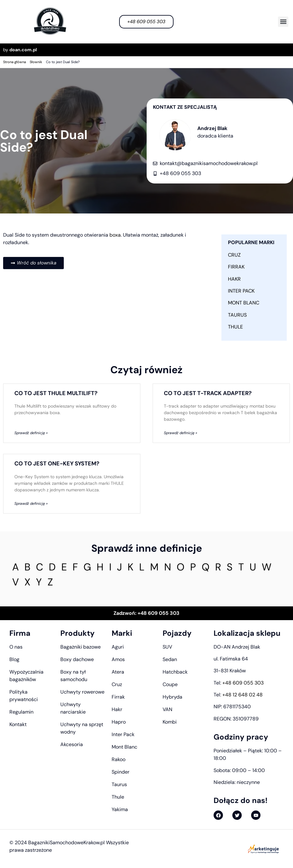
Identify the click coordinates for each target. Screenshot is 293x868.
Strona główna (15, 62)
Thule (235, 327)
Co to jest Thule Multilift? (56, 393)
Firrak (236, 267)
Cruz (234, 255)
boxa (115, 235)
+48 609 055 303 (243, 683)
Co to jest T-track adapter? (208, 393)
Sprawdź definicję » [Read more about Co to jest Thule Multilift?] (31, 433)
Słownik (36, 62)
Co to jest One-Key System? (57, 464)
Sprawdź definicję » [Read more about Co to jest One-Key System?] (31, 504)
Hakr (234, 279)
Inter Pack (241, 291)
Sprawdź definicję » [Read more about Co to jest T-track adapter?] (180, 433)
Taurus (237, 315)
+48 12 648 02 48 (242, 695)
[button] (283, 22)
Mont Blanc (244, 303)
